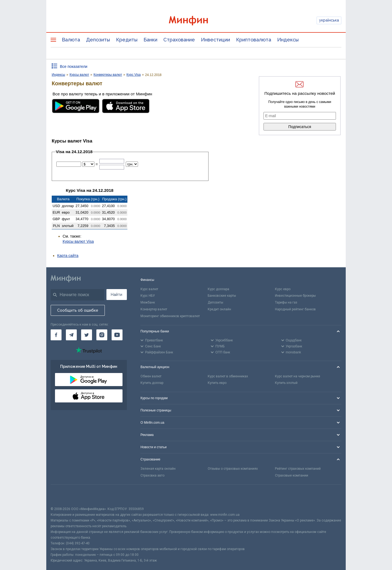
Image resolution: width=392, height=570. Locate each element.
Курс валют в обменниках (228, 376)
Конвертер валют (154, 309)
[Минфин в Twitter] (87, 335)
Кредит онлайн (219, 309)
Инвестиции (215, 40)
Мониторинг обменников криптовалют (170, 316)
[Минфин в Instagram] (102, 335)
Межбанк (148, 302)
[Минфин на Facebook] (56, 335)
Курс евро (283, 289)
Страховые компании (292, 475)
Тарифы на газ (286, 302)
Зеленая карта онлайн (158, 469)
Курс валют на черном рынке (298, 376)
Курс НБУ (148, 296)
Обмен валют (151, 376)
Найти (117, 295)
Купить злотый (286, 383)
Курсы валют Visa (78, 241)
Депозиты (98, 40)
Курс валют (149, 289)
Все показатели (74, 66)
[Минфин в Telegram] (71, 335)
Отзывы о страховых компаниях (233, 469)
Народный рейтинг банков (295, 309)
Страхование (179, 40)
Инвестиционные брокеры (295, 296)
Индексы (288, 40)
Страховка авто (152, 475)
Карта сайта (68, 256)
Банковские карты (222, 296)
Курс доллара (218, 289)
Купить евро (217, 383)
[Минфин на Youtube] (117, 335)
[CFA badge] (63, 495)
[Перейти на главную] (196, 21)
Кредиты (127, 40)
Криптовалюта (254, 40)
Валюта (71, 40)
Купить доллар (152, 383)
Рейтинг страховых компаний (298, 469)
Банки (150, 40)
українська (329, 20)
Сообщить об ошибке (78, 310)
